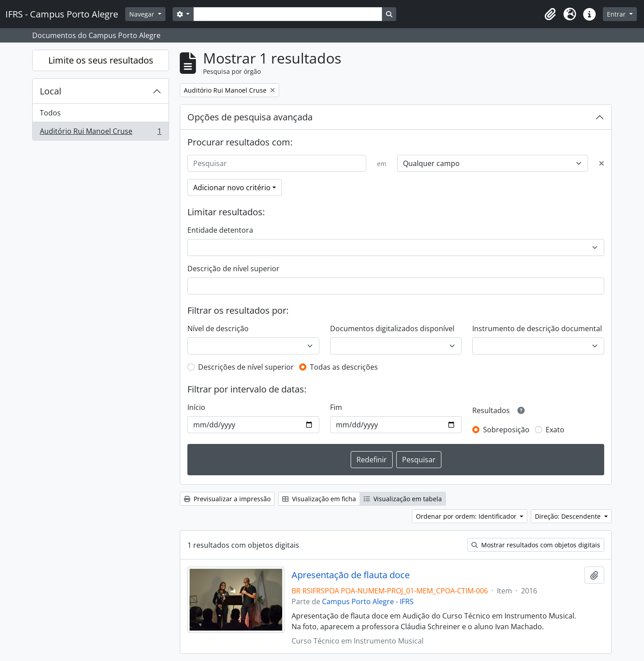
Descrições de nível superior (246, 367)
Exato (555, 430)
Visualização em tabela (403, 499)
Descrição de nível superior (233, 269)
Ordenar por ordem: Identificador (467, 516)
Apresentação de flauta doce (351, 575)
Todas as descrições (344, 367)
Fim (336, 407)
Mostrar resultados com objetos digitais (536, 545)
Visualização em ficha (319, 499)
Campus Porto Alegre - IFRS (368, 601)
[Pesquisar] (277, 163)
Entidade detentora (220, 230)
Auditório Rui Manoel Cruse (100, 133)
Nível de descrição (218, 328)
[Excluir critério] (602, 163)
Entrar (617, 14)
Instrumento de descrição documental (537, 328)
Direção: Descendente (569, 516)
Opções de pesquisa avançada (250, 117)
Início (196, 407)
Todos (50, 113)
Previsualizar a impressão (227, 499)
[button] (550, 14)
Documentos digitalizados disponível (392, 328)
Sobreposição (506, 430)
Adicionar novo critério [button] (232, 188)
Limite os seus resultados (101, 60)
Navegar (143, 14)
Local (51, 91)
